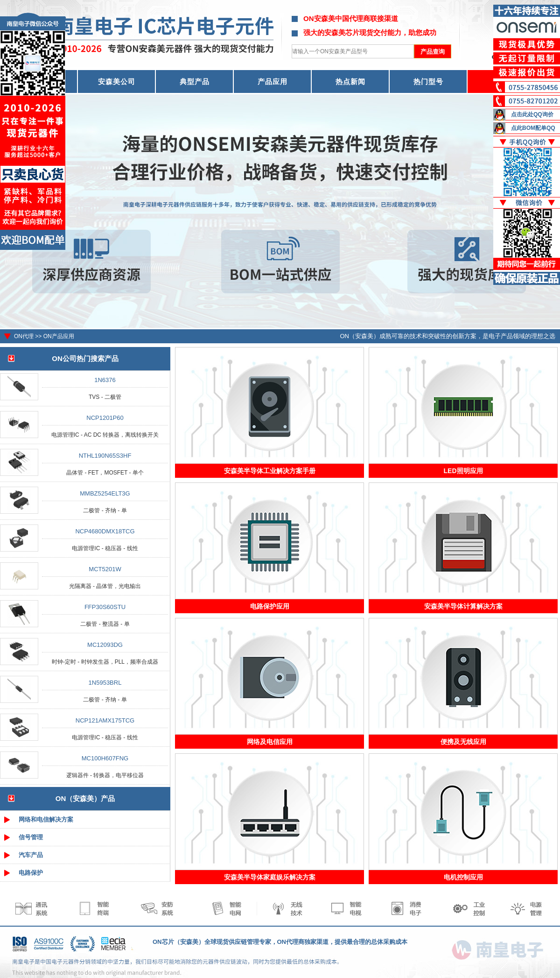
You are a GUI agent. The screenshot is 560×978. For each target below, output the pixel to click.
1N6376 (105, 380)
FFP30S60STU (105, 607)
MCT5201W (105, 569)
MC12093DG (105, 645)
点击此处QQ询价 (532, 114)
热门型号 (428, 81)
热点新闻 (350, 81)
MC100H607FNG (105, 758)
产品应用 (273, 81)
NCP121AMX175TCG (105, 720)
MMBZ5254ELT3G (105, 493)
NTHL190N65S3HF (105, 456)
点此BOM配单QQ (533, 128)
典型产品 (195, 81)
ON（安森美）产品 (85, 798)
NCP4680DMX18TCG (105, 531)
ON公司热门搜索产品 (85, 358)
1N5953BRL (105, 683)
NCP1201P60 (105, 418)
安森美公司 (117, 81)
